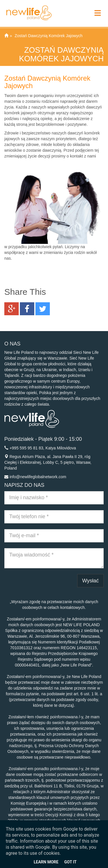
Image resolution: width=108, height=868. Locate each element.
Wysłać (90, 581)
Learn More (46, 862)
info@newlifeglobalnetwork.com (38, 477)
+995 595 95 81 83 (26, 448)
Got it (70, 862)
